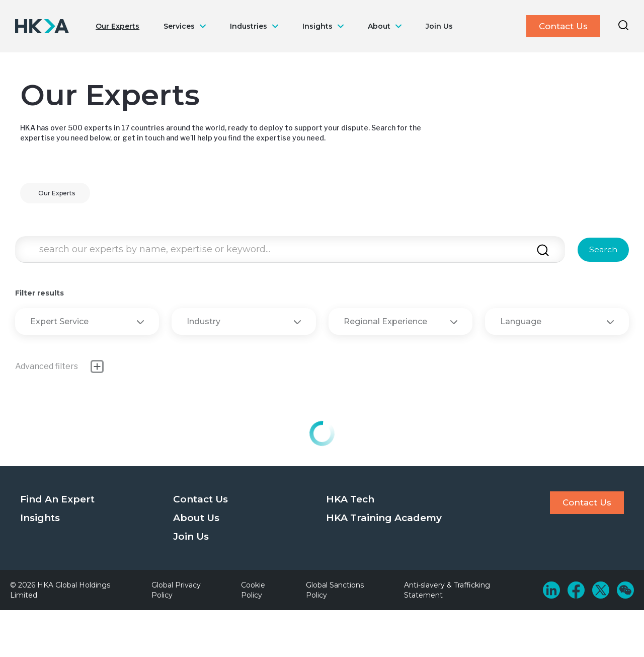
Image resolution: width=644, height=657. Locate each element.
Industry (244, 321)
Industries (249, 26)
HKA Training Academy (384, 518)
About (379, 26)
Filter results (39, 293)
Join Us (439, 26)
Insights (317, 26)
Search (603, 249)
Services (179, 26)
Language (557, 321)
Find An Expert (57, 499)
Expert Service (87, 321)
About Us (196, 518)
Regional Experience (400, 321)
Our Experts (117, 26)
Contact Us (563, 26)
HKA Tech (350, 499)
